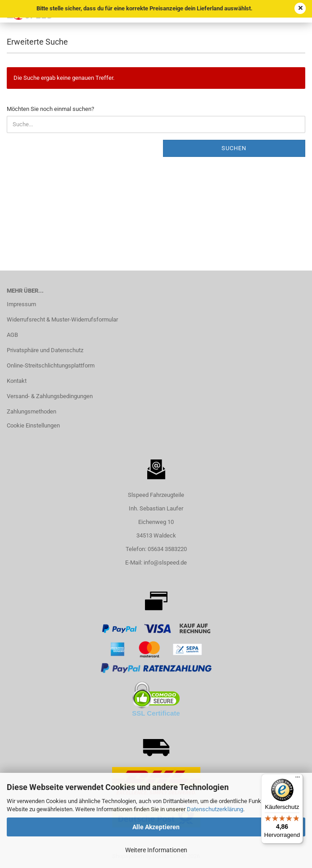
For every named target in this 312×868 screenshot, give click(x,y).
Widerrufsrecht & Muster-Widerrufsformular (62, 319)
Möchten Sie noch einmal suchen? (50, 109)
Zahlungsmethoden (32, 411)
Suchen (234, 148)
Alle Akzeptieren (156, 827)
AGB (12, 335)
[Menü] (298, 779)
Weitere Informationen (156, 850)
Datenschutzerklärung (215, 809)
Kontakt (17, 381)
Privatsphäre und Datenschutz (45, 350)
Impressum (21, 304)
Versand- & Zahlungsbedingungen (50, 396)
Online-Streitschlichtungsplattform (51, 365)
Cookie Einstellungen (33, 425)
